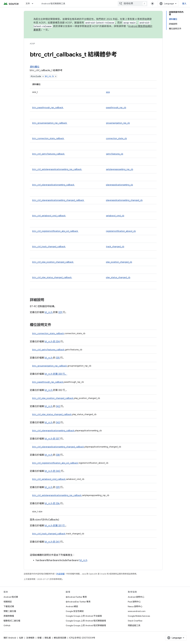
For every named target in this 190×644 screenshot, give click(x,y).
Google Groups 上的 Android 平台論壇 (84, 616)
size (108, 92)
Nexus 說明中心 (135, 606)
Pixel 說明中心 (134, 602)
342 (58, 406)
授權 (39, 638)
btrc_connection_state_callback (48, 138)
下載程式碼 (9, 606)
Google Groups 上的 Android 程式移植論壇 (86, 625)
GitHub (7, 625)
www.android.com (137, 611)
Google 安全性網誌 (75, 611)
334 (58, 342)
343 (58, 423)
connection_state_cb (116, 138)
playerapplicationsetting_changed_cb (124, 200)
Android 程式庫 (11, 597)
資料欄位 (35, 67)
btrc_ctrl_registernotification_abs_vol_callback (55, 231)
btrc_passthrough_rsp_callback (48, 108)
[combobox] (133, 4)
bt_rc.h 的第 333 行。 (56, 374)
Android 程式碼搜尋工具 (53, 4)
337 (58, 439)
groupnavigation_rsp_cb (118, 123)
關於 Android (10, 638)
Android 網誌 (72, 606)
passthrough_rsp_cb (116, 108)
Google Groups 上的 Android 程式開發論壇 (86, 621)
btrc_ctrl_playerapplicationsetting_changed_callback (58, 200)
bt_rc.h (50, 76)
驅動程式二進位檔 (12, 621)
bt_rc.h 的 (50, 342)
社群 (21, 638)
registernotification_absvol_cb (121, 231)
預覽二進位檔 (10, 611)
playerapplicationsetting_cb (119, 185)
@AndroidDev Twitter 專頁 (78, 602)
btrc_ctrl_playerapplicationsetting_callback (54, 185)
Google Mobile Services (139, 616)
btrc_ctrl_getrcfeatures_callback (49, 154)
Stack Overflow (135, 621)
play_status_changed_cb (118, 277)
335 (58, 358)
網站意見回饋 (60, 638)
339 (58, 487)
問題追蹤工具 (134, 625)
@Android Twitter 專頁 (76, 597)
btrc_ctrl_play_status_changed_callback (52, 277)
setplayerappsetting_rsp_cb (120, 169)
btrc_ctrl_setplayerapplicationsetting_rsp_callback (57, 169)
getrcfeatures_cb (115, 154)
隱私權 (48, 638)
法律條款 (30, 638)
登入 (184, 4)
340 (58, 471)
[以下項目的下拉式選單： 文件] (34, 4)
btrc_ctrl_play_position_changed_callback (53, 262)
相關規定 (8, 602)
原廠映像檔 (9, 616)
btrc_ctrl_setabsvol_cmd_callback (49, 216)
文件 (28, 4)
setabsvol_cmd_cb (115, 216)
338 (58, 455)
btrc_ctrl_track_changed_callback (49, 247)
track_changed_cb (115, 247)
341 (58, 542)
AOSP (32, 44)
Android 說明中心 (136, 597)
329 (61, 312)
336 (58, 503)
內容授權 (60, 574)
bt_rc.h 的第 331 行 (55, 526)
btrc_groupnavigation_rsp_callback (50, 123)
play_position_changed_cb (119, 262)
